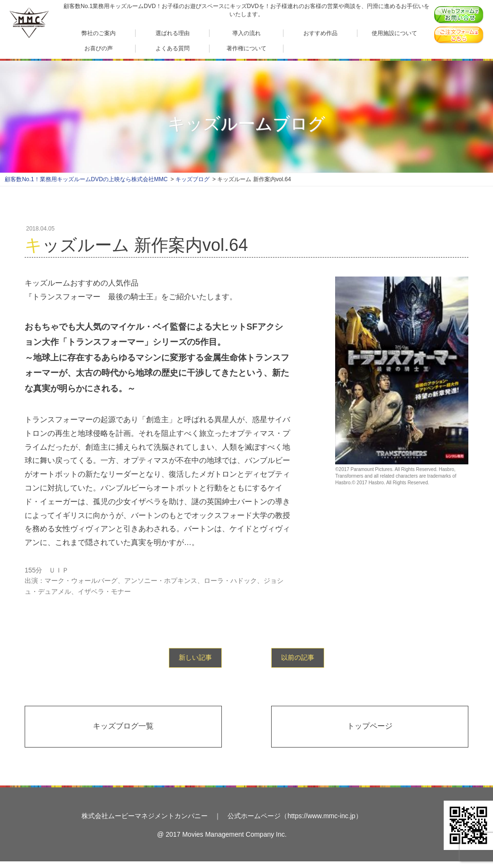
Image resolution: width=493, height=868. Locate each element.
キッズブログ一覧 (123, 726)
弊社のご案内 (99, 33)
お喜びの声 (99, 48)
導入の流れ (246, 33)
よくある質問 (173, 48)
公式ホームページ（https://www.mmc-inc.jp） (295, 816)
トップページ (370, 726)
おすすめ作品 (320, 33)
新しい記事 (195, 657)
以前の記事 (298, 657)
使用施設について (394, 33)
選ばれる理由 (173, 33)
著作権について (246, 48)
